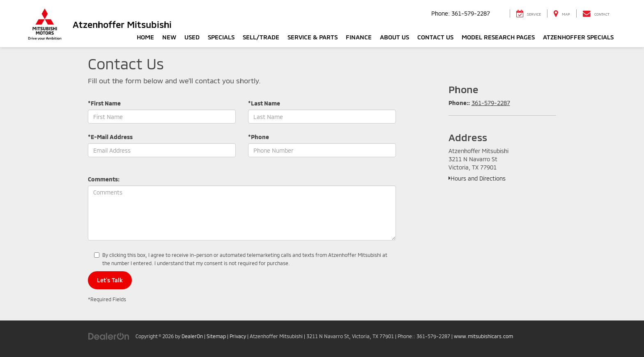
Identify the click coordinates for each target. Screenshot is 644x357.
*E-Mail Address (110, 137)
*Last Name (264, 103)
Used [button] (192, 37)
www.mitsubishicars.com (483, 336)
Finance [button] (359, 37)
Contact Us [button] (435, 37)
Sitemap (216, 336)
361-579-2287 (491, 103)
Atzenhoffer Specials (578, 37)
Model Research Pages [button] (498, 37)
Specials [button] (221, 37)
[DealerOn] (109, 336)
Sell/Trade (261, 37)
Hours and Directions (477, 178)
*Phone (259, 137)
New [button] (169, 37)
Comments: (104, 179)
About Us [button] (394, 37)
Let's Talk (110, 280)
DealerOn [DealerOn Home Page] (192, 336)
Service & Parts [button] (313, 37)
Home (145, 37)
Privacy (238, 336)
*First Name (104, 103)
